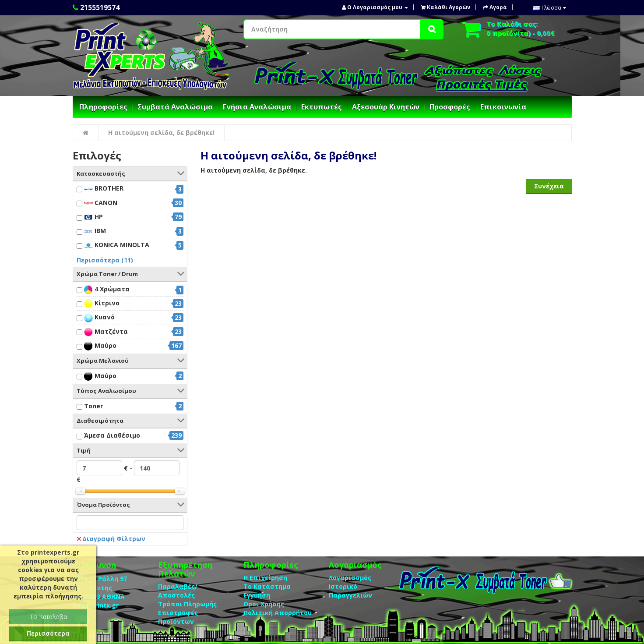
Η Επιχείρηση (265, 578)
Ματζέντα (106, 332)
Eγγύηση (257, 595)
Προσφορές (450, 107)
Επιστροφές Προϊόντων (178, 617)
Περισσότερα (48, 633)
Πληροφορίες (103, 107)
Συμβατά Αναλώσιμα (175, 107)
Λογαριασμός (350, 578)
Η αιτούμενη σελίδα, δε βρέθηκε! (161, 133)
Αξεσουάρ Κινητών (386, 107)
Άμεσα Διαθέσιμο (112, 435)
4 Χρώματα (107, 289)
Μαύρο (100, 346)
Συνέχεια (549, 186)
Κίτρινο (102, 303)
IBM (95, 231)
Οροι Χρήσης (264, 604)
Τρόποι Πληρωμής (187, 604)
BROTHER (104, 189)
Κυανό (99, 317)
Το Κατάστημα (267, 586)
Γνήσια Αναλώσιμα (257, 107)
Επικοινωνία (503, 107)
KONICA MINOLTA (117, 245)
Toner (93, 406)
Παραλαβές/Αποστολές (178, 591)
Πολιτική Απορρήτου (278, 613)
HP (93, 217)
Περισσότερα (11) (105, 260)
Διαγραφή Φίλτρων (111, 539)
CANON (101, 203)
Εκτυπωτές (322, 107)
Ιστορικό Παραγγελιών (350, 591)
